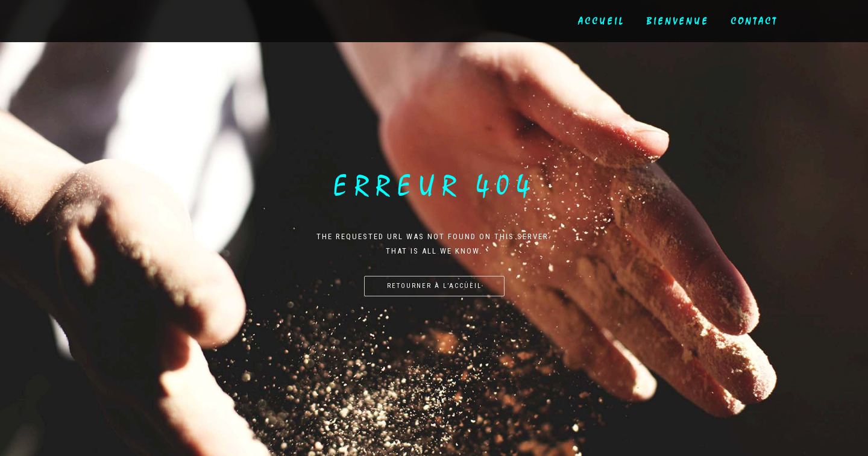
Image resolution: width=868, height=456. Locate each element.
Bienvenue (678, 21)
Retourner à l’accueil (434, 286)
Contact (754, 21)
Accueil (601, 21)
